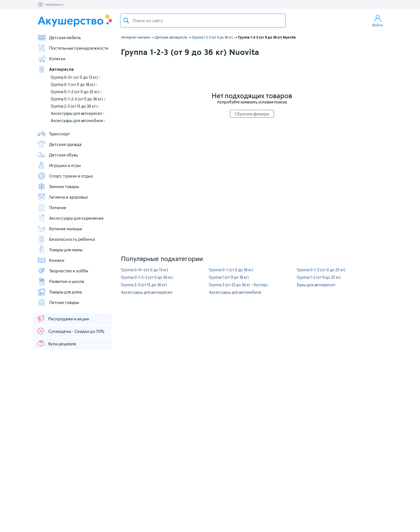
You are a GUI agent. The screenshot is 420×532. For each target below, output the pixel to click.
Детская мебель (59, 37)
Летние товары (58, 302)
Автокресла (55, 69)
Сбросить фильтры (252, 114)
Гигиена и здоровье (63, 197)
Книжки (51, 260)
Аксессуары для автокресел (77, 113)
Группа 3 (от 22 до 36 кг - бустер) (238, 285)
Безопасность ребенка (66, 239)
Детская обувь (58, 155)
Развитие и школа (61, 281)
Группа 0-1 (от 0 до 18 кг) (74, 84)
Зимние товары (58, 186)
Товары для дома (60, 292)
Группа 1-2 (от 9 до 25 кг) (319, 277)
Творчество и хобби (63, 271)
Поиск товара (126, 21)
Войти (378, 21)
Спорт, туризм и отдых (65, 176)
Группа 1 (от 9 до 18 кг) (229, 277)
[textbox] (203, 21)
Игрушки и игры (59, 165)
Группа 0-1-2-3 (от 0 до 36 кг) (78, 99)
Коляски (51, 59)
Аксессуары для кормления (70, 218)
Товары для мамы (60, 250)
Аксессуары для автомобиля (78, 121)
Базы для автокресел (316, 285)
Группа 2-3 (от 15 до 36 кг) (75, 106)
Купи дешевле (56, 343)
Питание (52, 207)
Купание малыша (60, 229)
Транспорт (54, 134)
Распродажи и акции (63, 318)
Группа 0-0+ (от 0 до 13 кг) (75, 77)
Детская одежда (59, 144)
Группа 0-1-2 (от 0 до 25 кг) (76, 92)
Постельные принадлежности (73, 48)
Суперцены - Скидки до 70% (70, 331)
